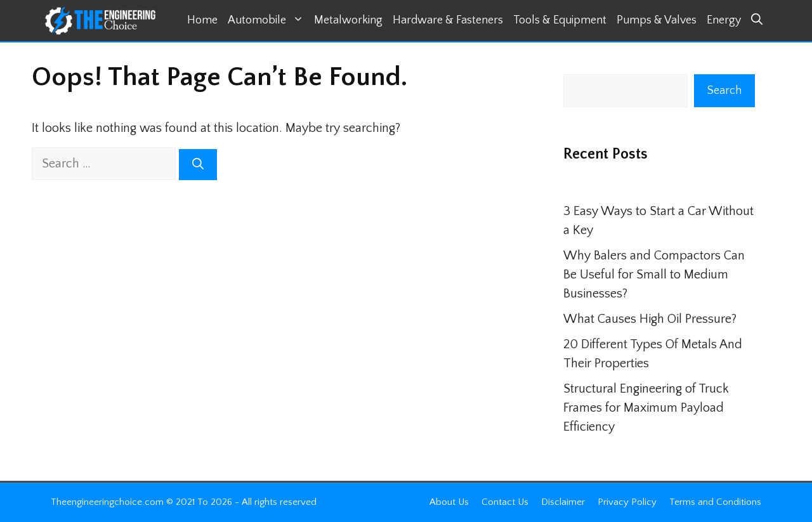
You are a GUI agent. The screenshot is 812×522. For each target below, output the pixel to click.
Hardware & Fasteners (448, 20)
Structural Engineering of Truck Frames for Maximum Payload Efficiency (646, 408)
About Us (449, 502)
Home (202, 20)
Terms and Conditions (715, 502)
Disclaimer (563, 502)
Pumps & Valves (657, 20)
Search (724, 91)
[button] (757, 21)
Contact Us (505, 502)
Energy (724, 20)
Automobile (268, 21)
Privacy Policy (627, 502)
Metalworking (348, 20)
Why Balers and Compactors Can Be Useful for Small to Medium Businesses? (654, 275)
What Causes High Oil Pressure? (650, 319)
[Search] (198, 165)
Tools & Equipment (560, 20)
